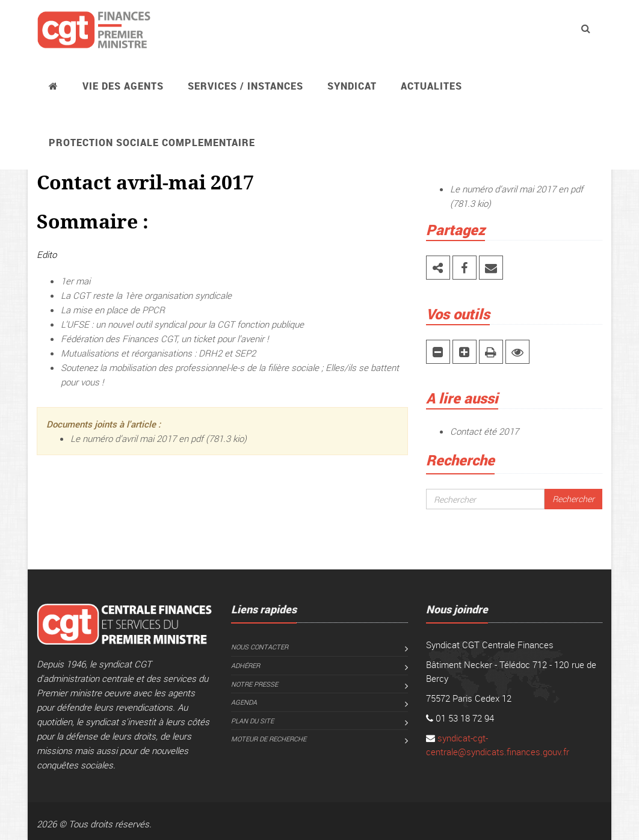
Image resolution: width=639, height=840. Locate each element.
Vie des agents (123, 86)
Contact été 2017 (484, 431)
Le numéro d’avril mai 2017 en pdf (137, 438)
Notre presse (255, 684)
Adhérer (245, 665)
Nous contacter (260, 647)
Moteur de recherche (269, 739)
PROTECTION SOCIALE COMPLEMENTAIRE (152, 143)
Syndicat (352, 86)
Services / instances (245, 86)
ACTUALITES (431, 86)
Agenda (244, 702)
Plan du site (252, 721)
